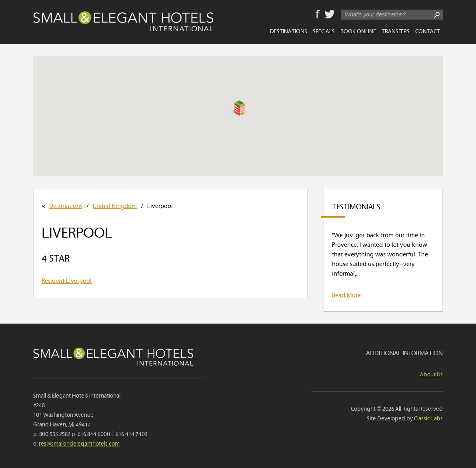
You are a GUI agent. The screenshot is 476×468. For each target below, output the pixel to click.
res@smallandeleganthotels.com (79, 443)
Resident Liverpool (67, 280)
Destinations (289, 31)
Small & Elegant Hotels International (123, 21)
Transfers (396, 31)
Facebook (318, 15)
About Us (431, 374)
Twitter (329, 15)
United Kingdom (115, 205)
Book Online (358, 31)
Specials (324, 31)
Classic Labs (428, 418)
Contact (428, 31)
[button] (238, 108)
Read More (346, 294)
